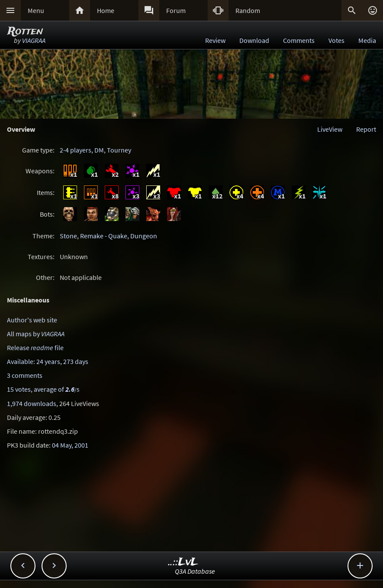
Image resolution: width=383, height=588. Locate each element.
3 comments (25, 375)
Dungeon (144, 236)
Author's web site (32, 320)
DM (99, 150)
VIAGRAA (34, 40)
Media (367, 40)
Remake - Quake (104, 236)
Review (215, 40)
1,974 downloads (32, 403)
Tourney (119, 150)
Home (106, 10)
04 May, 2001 (70, 445)
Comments (299, 40)
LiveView (330, 129)
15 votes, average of (43, 389)
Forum (176, 10)
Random (248, 10)
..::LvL (183, 562)
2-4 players (76, 150)
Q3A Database (195, 571)
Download (254, 40)
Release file (35, 348)
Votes (336, 40)
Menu (36, 10)
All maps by (36, 334)
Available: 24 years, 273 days (48, 361)
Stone (68, 236)
